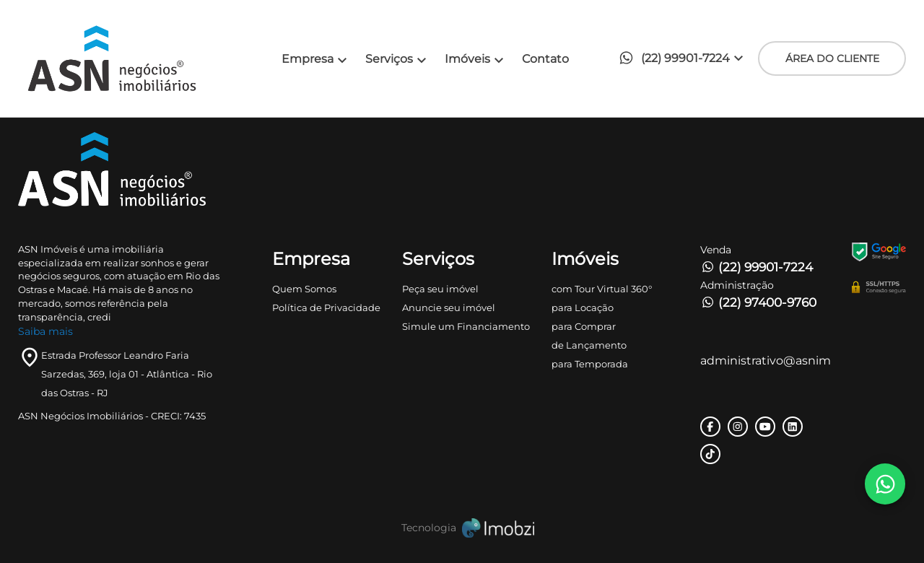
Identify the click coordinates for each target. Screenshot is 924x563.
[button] (685, 59)
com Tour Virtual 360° (602, 289)
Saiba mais (45, 331)
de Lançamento (589, 345)
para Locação (583, 307)
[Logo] (129, 58)
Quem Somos (304, 289)
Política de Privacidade (326, 307)
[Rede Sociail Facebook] (710, 427)
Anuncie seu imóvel (449, 307)
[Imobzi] (462, 528)
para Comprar (584, 326)
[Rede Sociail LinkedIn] (793, 427)
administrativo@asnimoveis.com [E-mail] (765, 361)
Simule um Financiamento (466, 326)
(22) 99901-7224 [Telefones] (757, 267)
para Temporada (590, 364)
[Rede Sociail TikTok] (710, 454)
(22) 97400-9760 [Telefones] (758, 302)
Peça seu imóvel (440, 289)
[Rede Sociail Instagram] (738, 427)
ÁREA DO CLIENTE (832, 58)
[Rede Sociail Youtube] (765, 427)
